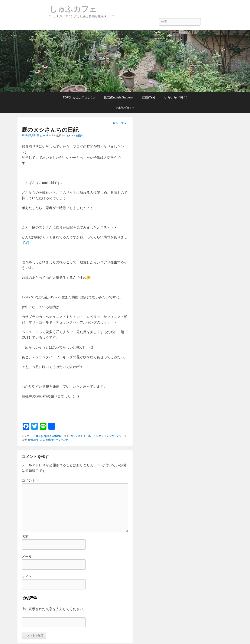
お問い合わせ (125, 108)
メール (27, 557)
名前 (25, 536)
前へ (114, 123)
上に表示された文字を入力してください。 (54, 609)
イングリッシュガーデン (107, 436)
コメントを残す (74, 136)
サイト (27, 577)
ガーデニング (78, 436)
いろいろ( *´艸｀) (176, 97)
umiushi (48, 136)
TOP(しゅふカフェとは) (79, 97)
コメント (31, 480)
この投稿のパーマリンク (54, 440)
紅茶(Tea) (149, 97)
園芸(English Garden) (118, 97)
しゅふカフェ (73, 9)
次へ (125, 123)
